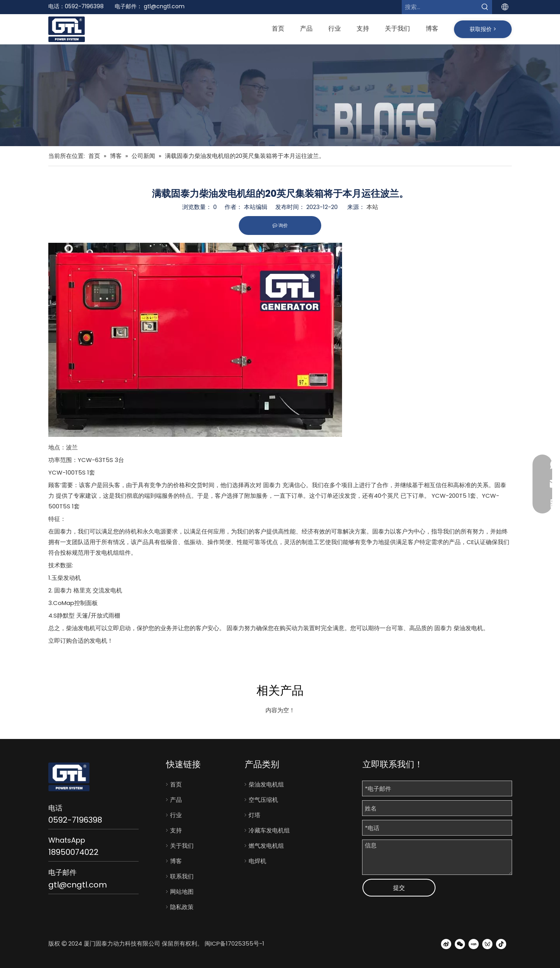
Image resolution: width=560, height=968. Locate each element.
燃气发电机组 (266, 846)
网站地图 (182, 892)
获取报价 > (483, 29)
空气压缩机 (263, 800)
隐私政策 (182, 907)
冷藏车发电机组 (269, 830)
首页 (176, 784)
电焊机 (257, 861)
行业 (176, 815)
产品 (176, 800)
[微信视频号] (487, 944)
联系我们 (182, 876)
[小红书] (474, 944)
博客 (176, 861)
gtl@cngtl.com (164, 6)
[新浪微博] (446, 944)
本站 (372, 207)
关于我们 (182, 846)
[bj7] (280, 95)
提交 (399, 888)
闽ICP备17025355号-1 (234, 943)
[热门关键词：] (485, 7)
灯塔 (254, 815)
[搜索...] (440, 7)
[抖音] (501, 944)
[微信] (460, 944)
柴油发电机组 (266, 784)
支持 (176, 830)
